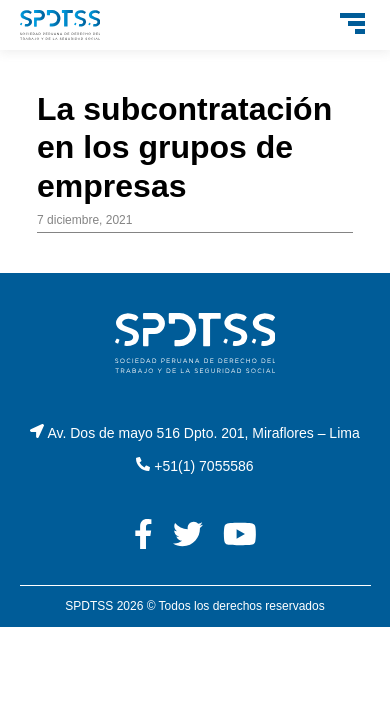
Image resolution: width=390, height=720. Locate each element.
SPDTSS (89, 606)
